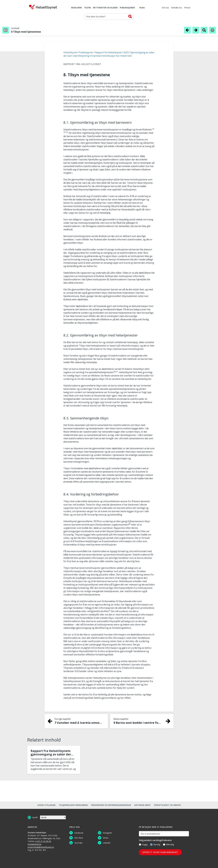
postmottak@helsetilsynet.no (41, 847)
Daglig (143, 844)
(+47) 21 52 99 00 (43, 841)
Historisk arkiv (142, 805)
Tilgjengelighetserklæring (73, 805)
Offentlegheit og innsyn (167, 805)
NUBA (142, 8)
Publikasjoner (127, 8)
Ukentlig (155, 844)
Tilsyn (87, 8)
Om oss (165, 8)
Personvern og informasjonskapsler (111, 805)
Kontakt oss (177, 8)
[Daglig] (140, 845)
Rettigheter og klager (105, 8)
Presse (187, 8)
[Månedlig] (164, 845)
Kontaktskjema (34, 844)
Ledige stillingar (46, 805)
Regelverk (77, 8)
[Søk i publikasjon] (204, 30)
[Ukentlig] (151, 845)
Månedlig (168, 844)
